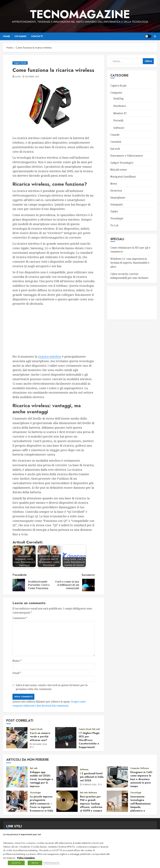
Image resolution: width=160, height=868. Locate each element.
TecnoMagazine (80, 14)
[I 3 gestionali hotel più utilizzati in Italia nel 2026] (67, 777)
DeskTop (119, 99)
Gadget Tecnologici (122, 163)
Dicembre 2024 (40, 744)
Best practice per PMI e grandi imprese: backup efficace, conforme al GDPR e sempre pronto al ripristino (91, 805)
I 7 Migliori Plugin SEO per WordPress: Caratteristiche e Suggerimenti (89, 740)
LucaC (18, 77)
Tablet (114, 211)
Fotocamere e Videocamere (127, 156)
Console (115, 135)
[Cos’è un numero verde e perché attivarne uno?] (17, 738)
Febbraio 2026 (90, 785)
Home (6, 36)
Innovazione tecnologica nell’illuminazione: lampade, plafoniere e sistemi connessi (141, 805)
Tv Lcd (114, 225)
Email (17, 673)
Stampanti (116, 204)
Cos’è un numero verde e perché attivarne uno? (40, 737)
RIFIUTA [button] (35, 863)
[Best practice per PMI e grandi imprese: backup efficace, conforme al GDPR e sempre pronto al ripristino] (67, 801)
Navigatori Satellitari (123, 177)
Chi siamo (20, 36)
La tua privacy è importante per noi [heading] (22, 834)
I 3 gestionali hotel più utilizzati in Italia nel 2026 (92, 777)
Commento (20, 618)
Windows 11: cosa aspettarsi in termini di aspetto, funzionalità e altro (130, 263)
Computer (116, 93)
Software (119, 128)
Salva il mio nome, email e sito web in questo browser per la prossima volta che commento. (52, 687)
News (114, 184)
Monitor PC (120, 113)
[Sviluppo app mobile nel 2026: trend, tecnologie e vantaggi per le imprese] (17, 777)
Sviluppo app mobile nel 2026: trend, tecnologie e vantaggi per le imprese (41, 779)
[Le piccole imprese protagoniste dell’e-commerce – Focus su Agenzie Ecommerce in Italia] (17, 801)
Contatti (37, 36)
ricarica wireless (50, 356)
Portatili (118, 120)
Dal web (96, 729)
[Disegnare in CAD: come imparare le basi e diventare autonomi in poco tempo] (117, 777)
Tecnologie (117, 218)
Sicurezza (116, 191)
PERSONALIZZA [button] (52, 863)
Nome (17, 661)
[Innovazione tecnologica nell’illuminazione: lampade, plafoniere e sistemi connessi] (117, 801)
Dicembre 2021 (32, 77)
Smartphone (118, 198)
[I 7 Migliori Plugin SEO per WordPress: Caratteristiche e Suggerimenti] (66, 738)
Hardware (120, 106)
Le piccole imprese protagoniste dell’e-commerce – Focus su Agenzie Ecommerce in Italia (41, 804)
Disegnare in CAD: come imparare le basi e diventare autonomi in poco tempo (141, 779)
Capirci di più (20, 63)
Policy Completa (26, 858)
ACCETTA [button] (16, 863)
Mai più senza (119, 170)
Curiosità (116, 142)
